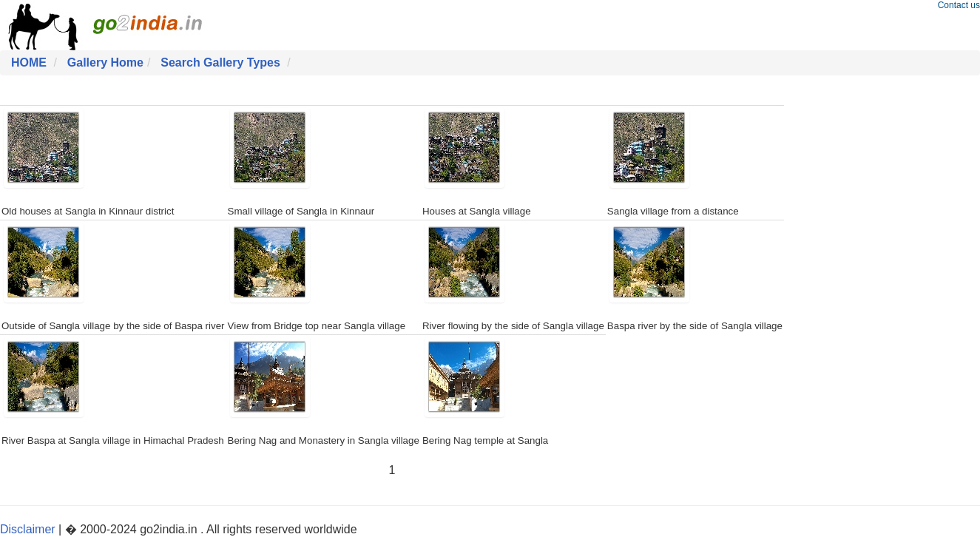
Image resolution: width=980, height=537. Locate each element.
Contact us (959, 5)
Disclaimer (28, 529)
